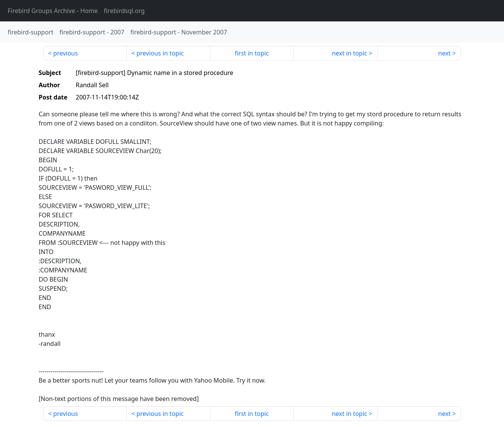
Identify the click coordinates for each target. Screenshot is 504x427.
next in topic (350, 53)
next (445, 53)
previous (65, 53)
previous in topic (160, 53)
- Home (53, 11)
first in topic (252, 53)
